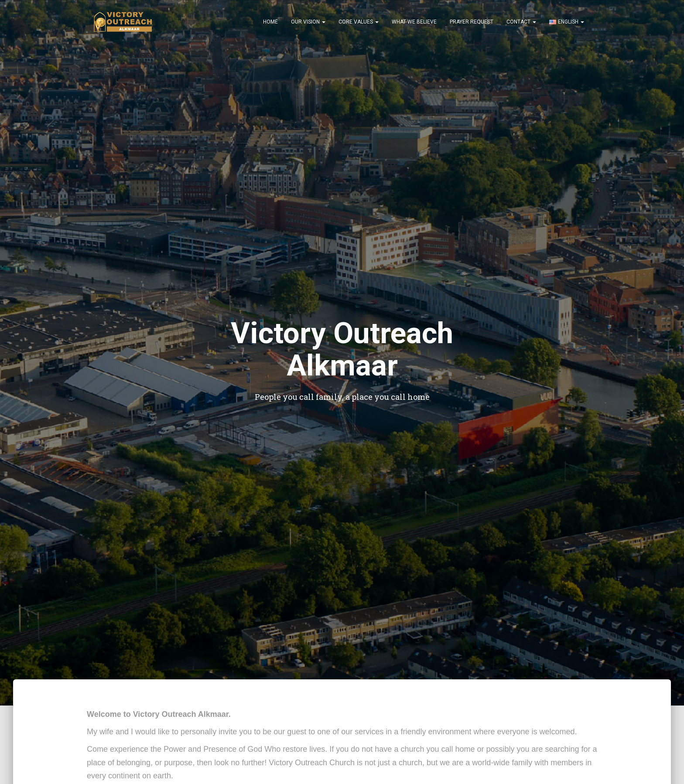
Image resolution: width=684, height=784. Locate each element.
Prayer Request (472, 22)
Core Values (359, 22)
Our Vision (308, 22)
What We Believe (414, 22)
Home (270, 22)
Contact (521, 22)
